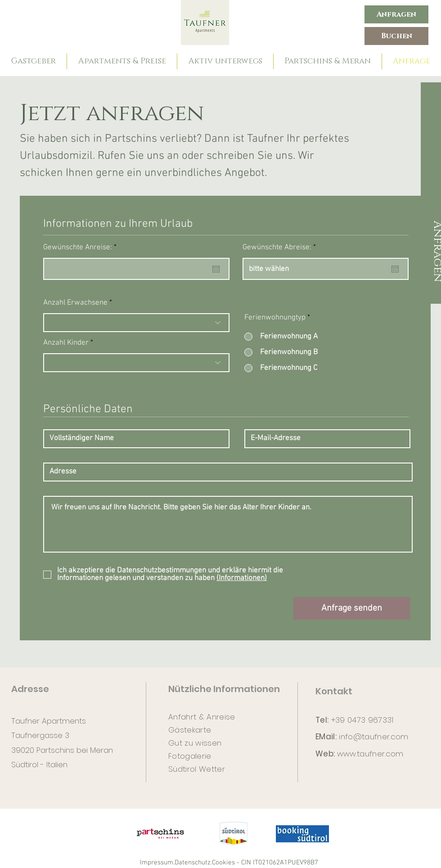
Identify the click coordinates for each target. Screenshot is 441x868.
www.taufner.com (370, 754)
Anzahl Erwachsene (75, 303)
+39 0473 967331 (362, 720)
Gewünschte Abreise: (281, 248)
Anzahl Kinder (66, 343)
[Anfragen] (396, 14)
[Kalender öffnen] (216, 269)
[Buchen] (396, 36)
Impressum (157, 863)
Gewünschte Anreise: (82, 248)
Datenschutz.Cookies (205, 863)
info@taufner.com (373, 737)
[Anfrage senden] (352, 608)
